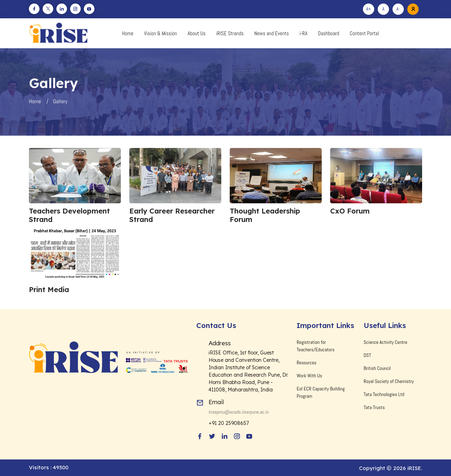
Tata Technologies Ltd (384, 394)
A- (398, 9)
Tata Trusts (374, 407)
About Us (196, 33)
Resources (307, 363)
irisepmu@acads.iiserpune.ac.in (239, 412)
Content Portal (364, 33)
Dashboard (328, 33)
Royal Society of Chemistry (389, 381)
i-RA (303, 33)
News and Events (271, 33)
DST (367, 355)
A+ (369, 9)
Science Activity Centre (385, 342)
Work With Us (309, 376)
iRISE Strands (230, 33)
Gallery (60, 101)
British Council (377, 368)
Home (128, 33)
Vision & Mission (161, 33)
